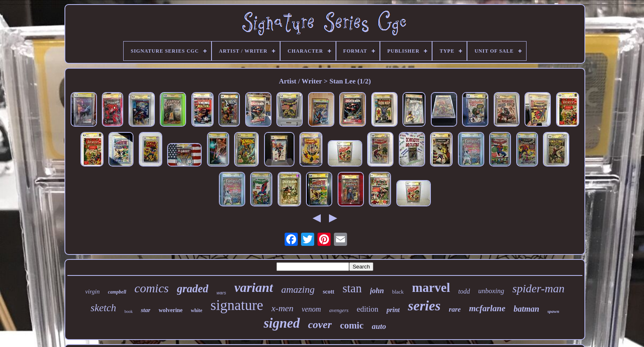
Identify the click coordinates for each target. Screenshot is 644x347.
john (377, 291)
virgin (92, 291)
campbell (117, 292)
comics (151, 288)
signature (237, 305)
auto (379, 326)
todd (464, 291)
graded (193, 289)
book (129, 311)
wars (221, 293)
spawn (553, 311)
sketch (103, 308)
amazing (298, 289)
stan (352, 288)
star (146, 310)
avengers (339, 310)
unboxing (491, 291)
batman (527, 309)
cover (320, 325)
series (424, 306)
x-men (283, 308)
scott (329, 292)
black (398, 292)
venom (312, 309)
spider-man (539, 288)
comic (352, 325)
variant (253, 287)
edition (368, 309)
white (197, 310)
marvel (431, 288)
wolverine (170, 310)
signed (282, 323)
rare (455, 309)
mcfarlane (487, 308)
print (393, 310)
